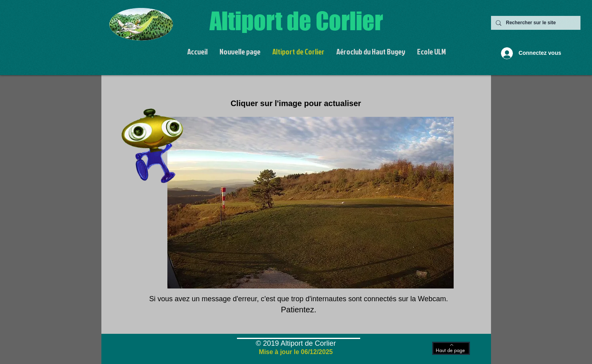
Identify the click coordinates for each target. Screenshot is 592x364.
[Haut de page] (451, 348)
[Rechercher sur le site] (535, 23)
